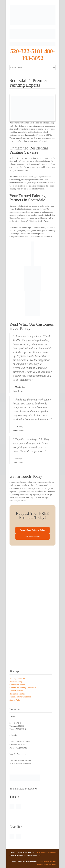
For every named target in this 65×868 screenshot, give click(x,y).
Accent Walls (15, 700)
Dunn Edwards (44, 861)
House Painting (16, 682)
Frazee (53, 861)
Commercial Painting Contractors (23, 688)
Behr (54, 865)
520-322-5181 (26, 51)
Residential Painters (17, 694)
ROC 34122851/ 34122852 (47, 852)
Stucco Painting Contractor (20, 697)
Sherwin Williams (44, 865)
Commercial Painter (17, 685)
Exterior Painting (16, 691)
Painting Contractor (17, 679)
